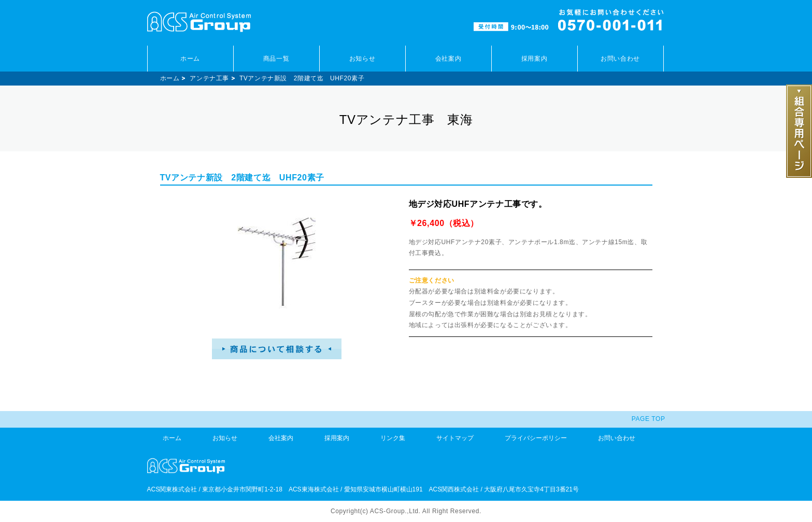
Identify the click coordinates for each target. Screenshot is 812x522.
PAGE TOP (649, 419)
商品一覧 (276, 59)
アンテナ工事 (209, 78)
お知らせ (362, 59)
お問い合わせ (620, 59)
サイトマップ (455, 438)
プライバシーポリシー (536, 438)
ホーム (190, 59)
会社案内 (448, 59)
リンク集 (393, 438)
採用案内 (534, 59)
